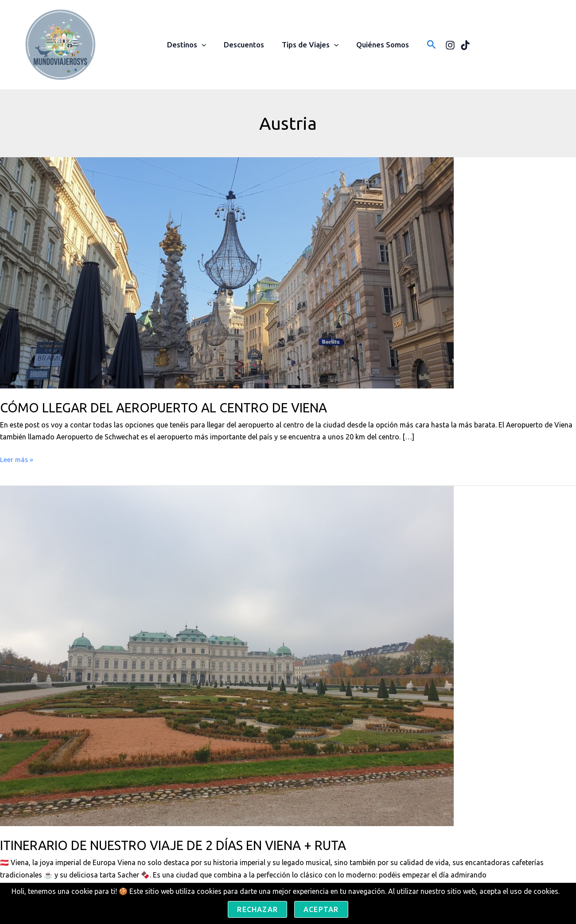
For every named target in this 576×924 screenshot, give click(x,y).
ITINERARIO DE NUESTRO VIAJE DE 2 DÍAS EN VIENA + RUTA (186, 845)
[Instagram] (445, 45)
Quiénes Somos (379, 45)
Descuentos (245, 45)
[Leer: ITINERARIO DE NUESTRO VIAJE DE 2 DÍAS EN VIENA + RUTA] (227, 656)
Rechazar (257, 909)
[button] (206, 45)
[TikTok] (460, 45)
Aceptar (321, 909)
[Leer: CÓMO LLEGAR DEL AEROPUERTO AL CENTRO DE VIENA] (227, 272)
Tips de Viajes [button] (309, 45)
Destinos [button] (191, 45)
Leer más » (17, 460)
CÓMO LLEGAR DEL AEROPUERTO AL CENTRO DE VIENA (174, 408)
